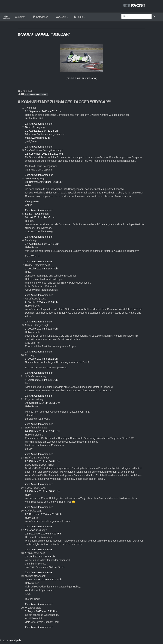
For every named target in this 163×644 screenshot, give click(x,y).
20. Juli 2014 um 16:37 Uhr (40, 217)
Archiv (62, 17)
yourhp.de (16, 640)
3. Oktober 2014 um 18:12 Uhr (42, 359)
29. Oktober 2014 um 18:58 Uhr (42, 491)
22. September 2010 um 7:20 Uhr (43, 111)
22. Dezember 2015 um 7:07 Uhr (43, 534)
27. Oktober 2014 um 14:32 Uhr (42, 461)
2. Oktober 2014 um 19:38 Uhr (42, 329)
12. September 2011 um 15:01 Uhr (44, 154)
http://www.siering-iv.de (38, 138)
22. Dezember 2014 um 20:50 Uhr (44, 514)
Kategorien (42, 17)
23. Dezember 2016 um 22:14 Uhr (44, 580)
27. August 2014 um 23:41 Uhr (42, 244)
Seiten (21, 17)
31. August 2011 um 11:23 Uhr (42, 131)
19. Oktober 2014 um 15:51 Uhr (42, 403)
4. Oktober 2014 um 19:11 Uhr (42, 380)
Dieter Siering (33, 127)
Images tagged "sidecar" (44, 34)
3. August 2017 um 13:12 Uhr (41, 611)
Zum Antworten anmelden (39, 124)
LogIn (79, 17)
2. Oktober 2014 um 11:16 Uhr (42, 302)
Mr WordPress (33, 530)
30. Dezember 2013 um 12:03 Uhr (44, 182)
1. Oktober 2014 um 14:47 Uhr (42, 269)
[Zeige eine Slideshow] (81, 78)
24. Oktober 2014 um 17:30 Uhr (42, 431)
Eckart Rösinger (34, 214)
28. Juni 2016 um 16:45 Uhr (40, 557)
